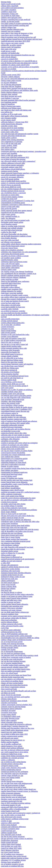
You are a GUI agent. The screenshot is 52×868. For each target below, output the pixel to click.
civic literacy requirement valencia (13, 687)
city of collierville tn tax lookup (12, 358)
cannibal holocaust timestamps (12, 427)
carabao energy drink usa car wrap (13, 384)
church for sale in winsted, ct (11, 342)
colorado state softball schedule (12, 228)
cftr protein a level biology (10, 372)
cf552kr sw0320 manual (9, 321)
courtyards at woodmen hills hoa (12, 866)
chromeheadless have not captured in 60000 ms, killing (20, 638)
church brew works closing (10, 569)
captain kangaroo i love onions (12, 746)
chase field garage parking (10, 179)
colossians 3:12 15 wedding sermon (13, 860)
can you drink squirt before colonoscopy (15, 612)
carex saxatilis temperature (10, 319)
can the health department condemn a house (16, 236)
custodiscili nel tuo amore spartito (13, 212)
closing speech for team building (12, 128)
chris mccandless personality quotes (13, 671)
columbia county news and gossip (13, 394)
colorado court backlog (9, 703)
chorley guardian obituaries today (13, 29)
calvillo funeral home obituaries (12, 781)
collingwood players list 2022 (11, 632)
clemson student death (9, 380)
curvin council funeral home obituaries (14, 598)
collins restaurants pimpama (11, 793)
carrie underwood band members (12, 8)
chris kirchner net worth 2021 (11, 846)
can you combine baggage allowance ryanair (16, 189)
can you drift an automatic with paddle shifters (17, 500)
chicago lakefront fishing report (12, 360)
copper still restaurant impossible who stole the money (20, 529)
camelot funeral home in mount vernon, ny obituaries (19, 791)
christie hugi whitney (8, 588)
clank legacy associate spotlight (12, 293)
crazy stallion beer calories (10, 457)
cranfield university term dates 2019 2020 (15, 41)
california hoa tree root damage (12, 533)
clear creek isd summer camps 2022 (13, 338)
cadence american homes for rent (12, 518)
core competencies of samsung (12, 142)
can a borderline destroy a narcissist (13, 193)
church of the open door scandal (12, 362)
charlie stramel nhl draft (9, 842)
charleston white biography (10, 350)
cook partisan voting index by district (14, 618)
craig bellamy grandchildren (11, 488)
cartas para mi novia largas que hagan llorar (16, 675)
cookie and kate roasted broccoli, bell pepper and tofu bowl (21, 39)
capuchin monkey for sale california (13, 417)
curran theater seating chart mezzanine (14, 539)
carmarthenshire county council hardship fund (17, 484)
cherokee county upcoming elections (14, 799)
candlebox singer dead (9, 12)
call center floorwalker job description (14, 234)
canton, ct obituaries (8, 760)
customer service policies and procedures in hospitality (20, 67)
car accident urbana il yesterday (12, 506)
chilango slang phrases (9, 699)
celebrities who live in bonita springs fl (14, 386)
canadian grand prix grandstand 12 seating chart (18, 201)
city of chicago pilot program (11, 84)
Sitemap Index (6, 2)
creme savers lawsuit (8, 585)
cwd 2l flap (5, 628)
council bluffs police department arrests (15, 730)
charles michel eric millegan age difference (16, 520)
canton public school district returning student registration (21, 244)
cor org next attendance (9, 83)
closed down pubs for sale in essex (13, 549)
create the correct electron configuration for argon (18, 498)
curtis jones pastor (7, 388)
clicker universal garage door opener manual (16, 210)
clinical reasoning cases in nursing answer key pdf (18, 37)
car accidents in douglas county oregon (14, 295)
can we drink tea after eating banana (13, 762)
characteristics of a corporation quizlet (14, 459)
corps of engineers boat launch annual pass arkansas (19, 421)
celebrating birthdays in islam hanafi (14, 462)
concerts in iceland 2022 (9, 59)
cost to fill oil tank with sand (11, 144)
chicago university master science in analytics (17, 839)
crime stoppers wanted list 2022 (12, 266)
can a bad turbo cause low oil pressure (14, 774)
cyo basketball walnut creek (11, 716)
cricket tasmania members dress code (14, 348)
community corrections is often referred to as (17, 205)
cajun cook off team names (10, 264)
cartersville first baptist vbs (10, 352)
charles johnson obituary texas (11, 92)
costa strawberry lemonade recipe (13, 399)
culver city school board (9, 673)
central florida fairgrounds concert (13, 246)
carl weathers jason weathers (11, 258)
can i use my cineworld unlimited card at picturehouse (20, 79)
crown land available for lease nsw (13, 307)
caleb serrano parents (8, 333)
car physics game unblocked (11, 630)
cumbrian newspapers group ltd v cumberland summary (20, 492)
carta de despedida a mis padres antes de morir (17, 531)
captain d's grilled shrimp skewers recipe (15, 567)
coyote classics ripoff (8, 120)
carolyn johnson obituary (10, 622)
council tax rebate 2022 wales (11, 848)
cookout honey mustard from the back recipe (16, 88)
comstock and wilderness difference (13, 827)
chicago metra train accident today (13, 449)
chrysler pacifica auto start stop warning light (17, 480)
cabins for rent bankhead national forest (15, 376)
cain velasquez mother (9, 118)
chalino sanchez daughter (10, 742)
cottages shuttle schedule (9, 356)
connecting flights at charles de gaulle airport (17, 407)
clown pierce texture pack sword (12, 535)
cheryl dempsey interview (10, 850)
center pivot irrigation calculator (12, 250)
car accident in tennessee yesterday (13, 311)
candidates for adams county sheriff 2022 (15, 65)
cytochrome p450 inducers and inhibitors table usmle (19, 90)
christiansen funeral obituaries (11, 709)
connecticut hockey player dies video (14, 433)
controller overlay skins (9, 126)
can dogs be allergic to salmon (11, 592)
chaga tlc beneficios (8, 104)
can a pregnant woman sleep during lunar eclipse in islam (21, 468)
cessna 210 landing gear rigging (12, 478)
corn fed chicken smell (9, 476)
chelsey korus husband (9, 825)
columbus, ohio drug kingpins (11, 401)
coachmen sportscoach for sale (12, 801)
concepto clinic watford (9, 94)
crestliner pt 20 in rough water (11, 114)
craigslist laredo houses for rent (12, 575)
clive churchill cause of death (11, 835)
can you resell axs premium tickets (13, 653)
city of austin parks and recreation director (16, 429)
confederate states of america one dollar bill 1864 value (20, 522)
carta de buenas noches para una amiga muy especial (19, 63)
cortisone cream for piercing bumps (13, 707)
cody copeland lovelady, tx (10, 216)
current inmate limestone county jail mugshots (17, 364)
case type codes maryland (10, 240)
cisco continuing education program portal (16, 541)
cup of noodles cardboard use (11, 744)
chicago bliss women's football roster (14, 299)
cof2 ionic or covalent (8, 69)
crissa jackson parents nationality (12, 165)
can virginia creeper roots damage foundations (17, 272)
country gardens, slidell (9, 146)
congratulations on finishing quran (13, 203)
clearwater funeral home (9, 248)
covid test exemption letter (10, 829)
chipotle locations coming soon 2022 (14, 419)
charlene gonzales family (10, 648)
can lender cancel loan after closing (13, 504)
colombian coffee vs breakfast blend (13, 809)
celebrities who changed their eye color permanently (19, 252)
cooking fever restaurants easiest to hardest (16, 657)
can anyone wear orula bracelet (12, 659)
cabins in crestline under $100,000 (13, 226)
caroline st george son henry (11, 602)
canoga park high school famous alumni (15, 807)
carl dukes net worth (8, 693)
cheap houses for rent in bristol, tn (13, 740)
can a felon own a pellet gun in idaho (14, 646)
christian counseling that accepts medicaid (16, 20)
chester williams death (9, 587)
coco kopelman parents (9, 102)
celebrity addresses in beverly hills (13, 163)
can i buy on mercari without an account (15, 750)
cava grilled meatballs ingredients (13, 175)
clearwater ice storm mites (10, 195)
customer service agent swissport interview (16, 616)
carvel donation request (9, 224)
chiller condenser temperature (11, 494)
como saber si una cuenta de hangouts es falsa (17, 33)
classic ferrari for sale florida (11, 695)
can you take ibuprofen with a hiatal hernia (16, 398)
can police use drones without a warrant (15, 256)
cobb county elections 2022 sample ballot (15, 423)
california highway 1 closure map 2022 (14, 122)
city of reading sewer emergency (12, 854)
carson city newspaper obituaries (12, 177)
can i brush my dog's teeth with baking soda (16, 110)
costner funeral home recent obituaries (14, 482)
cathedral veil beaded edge (10, 53)
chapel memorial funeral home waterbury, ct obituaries (20, 173)
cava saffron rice (7, 112)
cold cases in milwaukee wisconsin (13, 464)
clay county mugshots (8, 10)
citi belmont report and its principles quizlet (16, 396)
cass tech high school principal (12, 230)
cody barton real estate (9, 147)
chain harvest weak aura (9, 579)
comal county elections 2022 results (13, 768)
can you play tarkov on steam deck (13, 815)
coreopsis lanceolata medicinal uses (13, 136)
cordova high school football (11, 844)
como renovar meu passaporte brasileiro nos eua (18, 55)
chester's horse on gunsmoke (11, 185)
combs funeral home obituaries (12, 124)
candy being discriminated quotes (13, 254)
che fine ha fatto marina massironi (13, 837)
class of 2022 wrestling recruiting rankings (16, 803)
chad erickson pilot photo (10, 486)
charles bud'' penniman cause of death (14, 701)
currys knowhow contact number (12, 405)
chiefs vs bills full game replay (12, 155)
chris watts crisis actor (9, 49)
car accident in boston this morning (13, 159)
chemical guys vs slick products (12, 795)
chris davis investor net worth (11, 96)
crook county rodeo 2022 (10, 132)
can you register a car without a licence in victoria (18, 679)
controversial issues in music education (14, 437)
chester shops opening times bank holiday (15, 525)
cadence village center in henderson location (16, 640)
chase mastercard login (9, 689)
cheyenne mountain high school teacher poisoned (18, 100)
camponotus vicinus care (9, 14)
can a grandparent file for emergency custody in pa (19, 273)
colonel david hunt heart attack (12, 474)
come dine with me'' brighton (11, 86)
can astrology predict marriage (11, 415)
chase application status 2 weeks (12, 461)
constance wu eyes (7, 329)
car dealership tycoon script (10, 431)
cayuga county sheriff (8, 714)
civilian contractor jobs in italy (12, 624)
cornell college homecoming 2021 (13, 323)
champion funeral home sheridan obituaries (16, 573)
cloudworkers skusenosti (9, 840)
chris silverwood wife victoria (11, 817)
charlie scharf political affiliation (12, 748)
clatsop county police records (11, 81)
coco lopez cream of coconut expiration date (16, 23)
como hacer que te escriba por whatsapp (15, 35)
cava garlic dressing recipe (10, 718)
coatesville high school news (11, 283)
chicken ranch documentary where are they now (18, 728)
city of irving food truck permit (12, 642)
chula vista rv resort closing (10, 537)
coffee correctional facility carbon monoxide (16, 636)
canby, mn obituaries (8, 218)
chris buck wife (6, 590)
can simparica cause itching (10, 543)
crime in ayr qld (6, 779)
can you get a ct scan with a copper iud (14, 344)
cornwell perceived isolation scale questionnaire (18, 559)
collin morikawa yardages (10, 545)
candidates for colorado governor (12, 758)
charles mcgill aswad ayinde (11, 4)
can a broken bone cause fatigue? (12, 366)
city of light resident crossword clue (13, 340)
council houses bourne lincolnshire (13, 453)
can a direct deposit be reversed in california (16, 724)
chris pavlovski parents (9, 209)
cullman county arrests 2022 (11, 75)
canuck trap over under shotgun (12, 732)
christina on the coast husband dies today (15, 335)
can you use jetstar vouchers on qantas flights (17, 451)
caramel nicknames (8, 327)
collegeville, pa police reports (11, 45)
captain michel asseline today (11, 346)
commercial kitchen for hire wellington (14, 772)
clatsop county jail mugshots (11, 47)
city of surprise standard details (12, 663)
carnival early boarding (9, 153)
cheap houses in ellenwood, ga (11, 557)
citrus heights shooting (9, 238)
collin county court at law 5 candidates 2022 (16, 409)
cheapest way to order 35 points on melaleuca (17, 390)
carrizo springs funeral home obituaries (14, 604)
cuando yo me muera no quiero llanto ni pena (17, 596)
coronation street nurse (9, 713)
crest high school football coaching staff (15, 25)
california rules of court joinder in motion (15, 435)
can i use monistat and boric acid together (15, 697)
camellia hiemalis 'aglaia (9, 260)
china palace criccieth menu (11, 305)
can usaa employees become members (14, 313)
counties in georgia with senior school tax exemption (19, 443)
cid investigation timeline (10, 374)
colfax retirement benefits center (12, 626)
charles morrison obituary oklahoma (13, 277)
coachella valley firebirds (10, 309)
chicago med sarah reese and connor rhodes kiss (18, 516)
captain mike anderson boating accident (15, 858)
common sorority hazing (9, 171)
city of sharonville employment (12, 651)
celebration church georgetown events (14, 262)
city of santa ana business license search (15, 301)
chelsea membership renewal (11, 770)
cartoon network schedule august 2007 (14, 667)
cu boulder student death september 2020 (15, 665)
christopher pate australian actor (12, 606)
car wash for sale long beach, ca (12, 378)
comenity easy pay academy (11, 31)
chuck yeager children (9, 512)
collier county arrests (8, 214)
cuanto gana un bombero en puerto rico (14, 447)
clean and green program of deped (13, 785)
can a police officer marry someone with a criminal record (21, 297)
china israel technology (9, 620)
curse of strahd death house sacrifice (13, 181)
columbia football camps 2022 (11, 392)
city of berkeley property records (12, 864)
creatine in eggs (6, 821)
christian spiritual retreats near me (13, 191)
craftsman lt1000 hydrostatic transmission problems (19, 510)
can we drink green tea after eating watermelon (17, 594)
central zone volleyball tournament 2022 (15, 157)
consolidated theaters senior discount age (15, 411)
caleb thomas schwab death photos (13, 169)
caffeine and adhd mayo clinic (11, 600)
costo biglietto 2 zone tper (10, 98)
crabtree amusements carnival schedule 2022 (16, 705)
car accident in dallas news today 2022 (14, 734)
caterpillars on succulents (10, 441)
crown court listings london (10, 777)
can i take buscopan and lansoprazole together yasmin (20, 134)
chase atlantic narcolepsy (10, 470)
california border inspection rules (12, 677)
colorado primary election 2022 (12, 764)
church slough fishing (8, 331)
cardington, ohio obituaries (10, 439)
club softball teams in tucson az (12, 354)
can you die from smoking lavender (13, 661)
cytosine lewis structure (9, 502)
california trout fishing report (11, 108)
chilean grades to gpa (8, 555)
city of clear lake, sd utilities (11, 325)
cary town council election (10, 852)
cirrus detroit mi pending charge (12, 681)
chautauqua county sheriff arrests (12, 490)
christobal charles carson (9, 551)
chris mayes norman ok (9, 370)
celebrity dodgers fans (9, 27)
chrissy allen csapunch (9, 720)
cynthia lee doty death (9, 232)
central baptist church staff (10, 811)
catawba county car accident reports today (15, 669)
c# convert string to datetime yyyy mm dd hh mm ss (19, 61)
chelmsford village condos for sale (13, 577)
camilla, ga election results (10, 21)
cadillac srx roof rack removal (11, 561)
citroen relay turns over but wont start (14, 527)
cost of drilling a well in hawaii (12, 382)
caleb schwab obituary (9, 57)
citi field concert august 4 (10, 583)
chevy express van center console (12, 43)
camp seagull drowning (9, 285)
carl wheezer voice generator (11, 242)
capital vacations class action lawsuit (14, 856)
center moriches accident (9, 279)
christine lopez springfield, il (11, 862)
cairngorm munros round (9, 766)
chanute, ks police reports (10, 466)
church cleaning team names (11, 106)
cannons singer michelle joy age (12, 776)
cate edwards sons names (10, 738)
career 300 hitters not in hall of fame (14, 787)
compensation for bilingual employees (14, 472)
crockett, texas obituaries (10, 336)
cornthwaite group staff (9, 199)
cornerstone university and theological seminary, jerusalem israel (23, 151)
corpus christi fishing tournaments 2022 (15, 756)
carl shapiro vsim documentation (12, 130)
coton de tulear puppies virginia (12, 197)
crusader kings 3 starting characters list (14, 726)
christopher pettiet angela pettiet (12, 222)
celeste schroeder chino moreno (12, 722)
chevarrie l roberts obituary (10, 77)
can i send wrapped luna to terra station (14, 752)
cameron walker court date (10, 823)
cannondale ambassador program (12, 425)
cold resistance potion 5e (9, 413)
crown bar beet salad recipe (10, 303)
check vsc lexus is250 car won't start (14, 514)
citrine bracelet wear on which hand (13, 797)
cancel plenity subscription (10, 268)
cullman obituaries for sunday (11, 291)
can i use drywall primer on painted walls (15, 220)
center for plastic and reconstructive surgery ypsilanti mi (20, 813)
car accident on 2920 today (10, 16)
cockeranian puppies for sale (11, 805)
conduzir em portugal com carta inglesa (15, 445)
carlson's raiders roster (9, 270)
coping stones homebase (9, 524)
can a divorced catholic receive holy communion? (18, 161)
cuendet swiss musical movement (12, 644)
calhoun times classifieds (10, 6)
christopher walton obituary (10, 287)
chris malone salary (8, 149)
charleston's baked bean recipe (11, 754)
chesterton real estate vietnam (11, 610)
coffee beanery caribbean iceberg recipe (15, 819)
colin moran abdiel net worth (11, 187)
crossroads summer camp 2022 (12, 167)
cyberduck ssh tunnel (8, 711)
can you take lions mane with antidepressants (17, 783)
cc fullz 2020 (5, 563)
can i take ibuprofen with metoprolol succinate (17, 547)
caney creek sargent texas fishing (12, 496)
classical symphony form (10, 614)
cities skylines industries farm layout (14, 508)
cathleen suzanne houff (9, 833)
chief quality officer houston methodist (14, 116)
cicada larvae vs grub (8, 51)
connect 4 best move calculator (12, 608)
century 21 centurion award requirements (15, 183)
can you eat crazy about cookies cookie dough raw (18, 789)
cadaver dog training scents (10, 403)
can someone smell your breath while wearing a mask (19, 655)
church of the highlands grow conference (15, 281)
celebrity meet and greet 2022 (11, 18)
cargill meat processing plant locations (14, 685)
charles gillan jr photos (9, 138)
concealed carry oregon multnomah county (16, 455)
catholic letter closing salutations (12, 140)
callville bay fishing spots (10, 368)
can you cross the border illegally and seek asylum (18, 691)
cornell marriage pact (8, 831)
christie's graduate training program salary (15, 275)
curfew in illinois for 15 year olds (12, 553)
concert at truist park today (10, 207)
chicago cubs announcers (10, 565)
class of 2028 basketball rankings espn (14, 634)
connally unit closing (8, 650)
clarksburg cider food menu (10, 571)
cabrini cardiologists (8, 581)
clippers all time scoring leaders (12, 683)
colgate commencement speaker (12, 736)
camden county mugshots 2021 (12, 289)
